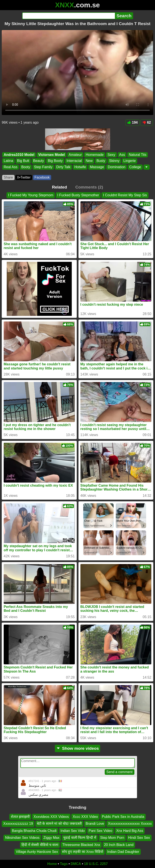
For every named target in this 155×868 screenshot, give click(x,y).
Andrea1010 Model (19, 155)
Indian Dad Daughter (123, 852)
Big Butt (23, 161)
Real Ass (11, 167)
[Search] (69, 16)
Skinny (114, 161)
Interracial (74, 161)
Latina (8, 161)
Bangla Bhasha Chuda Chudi (34, 831)
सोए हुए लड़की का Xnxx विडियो (83, 852)
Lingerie (130, 161)
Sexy (111, 155)
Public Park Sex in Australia (123, 817)
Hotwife (80, 167)
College (135, 167)
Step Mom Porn (112, 838)
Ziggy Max (51, 838)
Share (8, 177)
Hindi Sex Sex (139, 838)
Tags (64, 864)
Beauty (39, 161)
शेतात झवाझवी (20, 817)
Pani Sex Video (100, 831)
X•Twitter (24, 177)
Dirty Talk (64, 167)
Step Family (43, 167)
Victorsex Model (51, 155)
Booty (26, 167)
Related (60, 187)
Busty (101, 161)
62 (147, 122)
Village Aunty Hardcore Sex (37, 852)
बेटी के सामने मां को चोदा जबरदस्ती (59, 824)
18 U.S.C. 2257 (96, 864)
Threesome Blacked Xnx (81, 845)
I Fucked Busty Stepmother (78, 195)
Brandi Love (95, 824)
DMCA (76, 864)
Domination (117, 167)
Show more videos (77, 748)
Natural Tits (138, 155)
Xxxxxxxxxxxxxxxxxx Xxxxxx (130, 824)
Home (52, 864)
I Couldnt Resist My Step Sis (125, 195)
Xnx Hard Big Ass (130, 831)
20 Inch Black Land (119, 845)
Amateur (75, 155)
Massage (97, 167)
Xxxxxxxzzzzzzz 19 (18, 824)
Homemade (95, 155)
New (89, 161)
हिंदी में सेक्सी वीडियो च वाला (40, 845)
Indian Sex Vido (73, 831)
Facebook (42, 177)
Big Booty (55, 161)
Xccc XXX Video (85, 817)
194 (133, 122)
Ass (122, 155)
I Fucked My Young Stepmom (31, 195)
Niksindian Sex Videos (22, 838)
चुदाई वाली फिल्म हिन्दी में (80, 838)
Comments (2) (89, 187)
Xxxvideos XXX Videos (51, 817)
